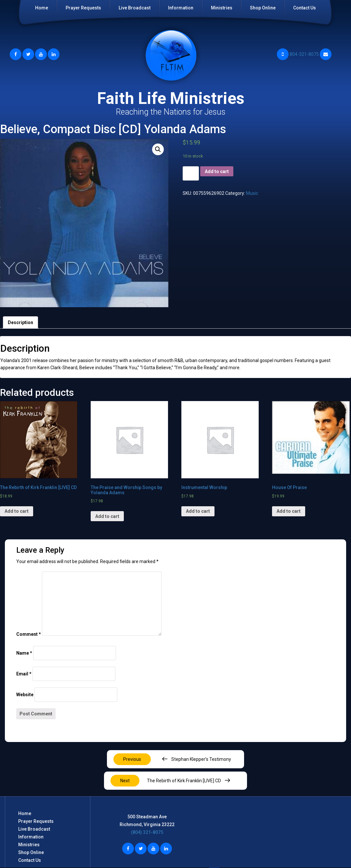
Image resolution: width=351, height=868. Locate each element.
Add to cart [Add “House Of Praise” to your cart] (289, 511)
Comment (29, 634)
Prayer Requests (83, 8)
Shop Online (263, 8)
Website (25, 695)
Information (181, 8)
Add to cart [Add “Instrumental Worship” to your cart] (198, 511)
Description (20, 322)
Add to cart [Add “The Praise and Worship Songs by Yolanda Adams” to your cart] (107, 516)
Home (42, 8)
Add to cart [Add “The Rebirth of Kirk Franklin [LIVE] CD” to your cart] (17, 511)
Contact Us (305, 8)
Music (252, 193)
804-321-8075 (298, 54)
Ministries (222, 8)
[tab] (20, 322)
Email (24, 674)
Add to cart (217, 171)
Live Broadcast (135, 8)
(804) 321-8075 (147, 832)
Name (24, 653)
